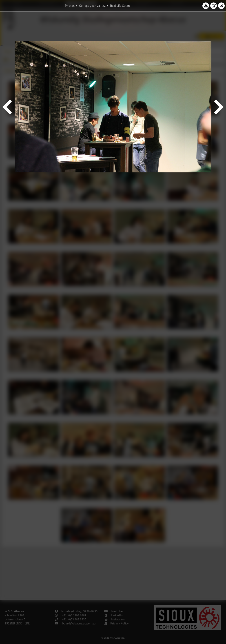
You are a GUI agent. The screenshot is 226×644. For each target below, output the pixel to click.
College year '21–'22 (92, 6)
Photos (70, 6)
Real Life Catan (120, 6)
